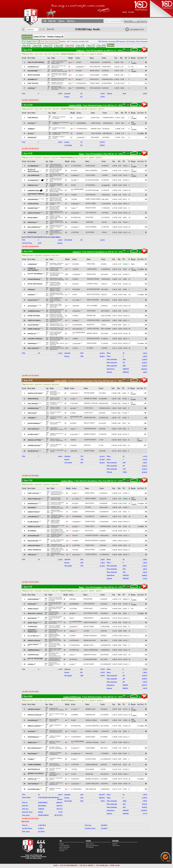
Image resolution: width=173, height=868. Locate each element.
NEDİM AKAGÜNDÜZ (93, 339)
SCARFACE (54, 503)
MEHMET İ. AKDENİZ (92, 731)
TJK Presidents (64, 845)
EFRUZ (60, 417)
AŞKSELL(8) (32, 779)
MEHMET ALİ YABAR (90, 399)
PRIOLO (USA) (53, 637)
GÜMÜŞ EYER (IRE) (54, 636)
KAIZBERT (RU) (57, 122)
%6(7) (125, 325)
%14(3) (125, 604)
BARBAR (55, 527)
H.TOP (101, 440)
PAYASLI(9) (32, 604)
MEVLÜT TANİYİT (89, 423)
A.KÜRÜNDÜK (77, 325)
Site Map (131, 12)
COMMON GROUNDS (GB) (57, 517)
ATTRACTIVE (59, 66)
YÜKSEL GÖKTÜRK (93, 329)
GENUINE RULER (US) (56, 732)
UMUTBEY (52, 737)
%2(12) (125, 348)
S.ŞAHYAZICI (106, 320)
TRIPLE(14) (32, 554)
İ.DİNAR (75, 339)
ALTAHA (52, 414)
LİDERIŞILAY (58, 725)
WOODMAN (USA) (56, 494)
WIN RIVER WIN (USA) (56, 184)
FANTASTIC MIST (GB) (56, 316)
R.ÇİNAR (105, 170)
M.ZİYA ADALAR (90, 195)
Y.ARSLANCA (106, 67)
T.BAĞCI (73, 440)
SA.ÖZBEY (104, 737)
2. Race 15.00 (37, 45)
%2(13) (125, 316)
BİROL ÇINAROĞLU (92, 171)
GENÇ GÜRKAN (54, 211)
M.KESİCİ (104, 765)
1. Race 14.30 (26, 45)
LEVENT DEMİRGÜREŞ (91, 650)
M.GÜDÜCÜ (105, 774)
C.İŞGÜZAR (76, 343)
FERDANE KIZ (66, 122)
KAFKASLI (52, 769)
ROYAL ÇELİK (52, 645)
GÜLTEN (64, 79)
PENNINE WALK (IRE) (57, 508)
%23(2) (125, 720)
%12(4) (125, 222)
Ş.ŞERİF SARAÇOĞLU (92, 784)
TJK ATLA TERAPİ (86, 865)
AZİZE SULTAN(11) (34, 320)
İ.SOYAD (74, 199)
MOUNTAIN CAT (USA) (58, 80)
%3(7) (125, 199)
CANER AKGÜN (95, 62)
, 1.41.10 (119, 154)
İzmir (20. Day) (27, 37)
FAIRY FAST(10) (33, 493)
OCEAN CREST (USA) (56, 218)
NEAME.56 (63, 117)
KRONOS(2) (32, 137)
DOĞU (52, 399)
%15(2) (125, 284)
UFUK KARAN (90, 232)
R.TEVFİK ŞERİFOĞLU (93, 726)
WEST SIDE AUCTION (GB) (56, 199)
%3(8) (124, 408)
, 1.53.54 (118, 481)
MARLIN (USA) (53, 615)
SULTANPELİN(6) (34, 789)
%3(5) (125, 516)
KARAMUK (60, 194)
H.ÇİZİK (73, 399)
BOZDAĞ (52, 770)
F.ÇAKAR (73, 445)
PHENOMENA (60, 540)
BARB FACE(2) (33, 609)
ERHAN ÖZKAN (92, 343)
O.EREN (75, 316)
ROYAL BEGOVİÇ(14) (35, 284)
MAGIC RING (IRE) (55, 340)
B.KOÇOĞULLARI (76, 417)
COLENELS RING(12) (35, 339)
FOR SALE (59, 603)
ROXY (61, 226)
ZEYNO (52, 180)
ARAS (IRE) (53, 194)
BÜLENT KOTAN (91, 208)
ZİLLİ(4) (31, 134)
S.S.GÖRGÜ (106, 217)
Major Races (90, 844)
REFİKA (58, 742)
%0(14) (125, 204)
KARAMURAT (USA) (56, 545)
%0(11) (125, 440)
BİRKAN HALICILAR (90, 640)
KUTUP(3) (31, 123)
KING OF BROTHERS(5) (36, 62)
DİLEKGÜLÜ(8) (33, 541)
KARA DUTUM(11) (34, 545)
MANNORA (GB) (54, 343)
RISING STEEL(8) (34, 329)
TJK (45, 21)
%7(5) (125, 789)
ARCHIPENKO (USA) (56, 529)
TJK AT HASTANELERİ (68, 865)
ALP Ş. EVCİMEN (92, 306)
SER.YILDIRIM (106, 316)
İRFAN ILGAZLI (91, 274)
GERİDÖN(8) (32, 232)
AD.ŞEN (79, 79)
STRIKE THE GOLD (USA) (58, 89)
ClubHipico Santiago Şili (55, 37)
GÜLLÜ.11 (59, 403)
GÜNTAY (52, 714)
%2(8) (125, 185)
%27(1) (125, 709)
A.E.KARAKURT (106, 664)
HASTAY (57, 399)
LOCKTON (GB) (54, 271)
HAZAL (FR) (52, 655)
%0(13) (125, 213)
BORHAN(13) (32, 343)
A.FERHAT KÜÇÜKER (92, 535)
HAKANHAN (53, 446)
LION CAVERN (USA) (55, 265)
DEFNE (56, 720)
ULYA (58, 507)
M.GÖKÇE (105, 71)
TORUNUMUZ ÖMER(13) (36, 194)
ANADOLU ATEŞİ (55, 398)
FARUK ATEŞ (91, 264)
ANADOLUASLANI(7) (35, 393)
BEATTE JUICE (55, 554)
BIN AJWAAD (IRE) (55, 207)
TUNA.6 (61, 429)
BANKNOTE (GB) (54, 283)
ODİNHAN (56, 124)
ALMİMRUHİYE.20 (54, 774)
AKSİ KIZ (58, 769)
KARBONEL (53, 185)
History (62, 844)
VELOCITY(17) (33, 300)
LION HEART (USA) (55, 189)
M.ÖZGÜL (102, 413)
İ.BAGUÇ (72, 631)
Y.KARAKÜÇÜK (108, 123)
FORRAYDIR (65, 133)
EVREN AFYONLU (92, 284)
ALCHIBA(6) (32, 531)
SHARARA (60, 263)
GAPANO (52, 204)
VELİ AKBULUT (90, 516)
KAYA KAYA (89, 754)
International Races (92, 845)
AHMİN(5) (31, 129)
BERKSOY (52, 742)
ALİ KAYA (88, 507)
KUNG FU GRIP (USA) (56, 166)
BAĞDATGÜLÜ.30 (55, 393)
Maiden (81, 154)
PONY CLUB (115, 865)
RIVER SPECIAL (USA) (56, 278)
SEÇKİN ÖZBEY (90, 737)
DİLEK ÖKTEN (90, 503)
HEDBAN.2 (53, 418)
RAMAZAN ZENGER (93, 279)
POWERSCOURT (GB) (56, 179)
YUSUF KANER (95, 75)
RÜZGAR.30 (59, 440)
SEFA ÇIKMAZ (91, 311)
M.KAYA (104, 264)
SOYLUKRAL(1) (33, 429)
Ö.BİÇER (103, 541)
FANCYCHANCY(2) (34, 499)
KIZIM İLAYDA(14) (34, 641)
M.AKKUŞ (104, 306)
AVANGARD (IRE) (56, 498)
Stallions (115, 844)
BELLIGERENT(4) (34, 227)
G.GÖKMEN (103, 399)
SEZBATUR (59, 783)
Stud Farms (116, 845)
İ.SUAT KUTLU (89, 413)
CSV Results (130, 42)
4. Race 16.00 (59, 45)
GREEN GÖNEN (55, 510)
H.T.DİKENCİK (104, 554)
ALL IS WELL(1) (33, 636)
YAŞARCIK (52, 773)
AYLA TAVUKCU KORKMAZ (92, 613)
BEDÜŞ (56, 764)
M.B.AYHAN (104, 655)
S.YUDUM (105, 343)
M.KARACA (104, 613)
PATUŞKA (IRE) (53, 640)
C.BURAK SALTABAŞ (92, 742)
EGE (51, 726)
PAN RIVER (53, 174)
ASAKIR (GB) (61, 546)
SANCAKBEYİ (54, 428)
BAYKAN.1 (53, 450)
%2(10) (125, 522)
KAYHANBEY (56, 118)
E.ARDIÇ (75, 320)
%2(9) (124, 445)
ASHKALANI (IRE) (62, 71)
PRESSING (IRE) (54, 226)
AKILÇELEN (59, 778)
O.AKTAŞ (102, 429)
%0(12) (125, 451)
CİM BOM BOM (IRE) (54, 627)
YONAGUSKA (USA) (57, 70)
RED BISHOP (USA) (55, 273)
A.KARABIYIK (106, 62)
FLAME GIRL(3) (33, 522)
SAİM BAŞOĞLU (89, 618)
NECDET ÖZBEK (91, 204)
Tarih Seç (40, 29)
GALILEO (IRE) (54, 276)
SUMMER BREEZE (54, 659)
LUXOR (53, 61)
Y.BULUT (104, 295)
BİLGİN (51, 720)
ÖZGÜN (58, 409)
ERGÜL (59, 412)
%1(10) (125, 227)
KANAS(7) (31, 295)
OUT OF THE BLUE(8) (35, 658)
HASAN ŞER (89, 774)
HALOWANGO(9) (34, 175)
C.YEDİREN (104, 753)
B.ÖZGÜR (102, 451)
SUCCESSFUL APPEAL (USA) (57, 63)
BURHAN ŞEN (88, 599)
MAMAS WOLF (54, 306)
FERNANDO (53, 263)
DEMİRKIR (53, 435)
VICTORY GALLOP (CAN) (57, 310)
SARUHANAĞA (53, 731)
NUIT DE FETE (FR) (55, 311)
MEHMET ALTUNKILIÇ (92, 779)
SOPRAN (53, 499)
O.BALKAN (75, 204)
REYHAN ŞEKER (89, 393)
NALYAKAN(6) (33, 71)
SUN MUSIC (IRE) (55, 306)
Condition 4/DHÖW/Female (72, 697)
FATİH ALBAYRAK (95, 88)
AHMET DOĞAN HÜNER (93, 199)
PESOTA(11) (32, 222)
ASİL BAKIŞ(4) (33, 403)
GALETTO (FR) (55, 523)
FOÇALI (51, 779)
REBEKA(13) (32, 743)
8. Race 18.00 (101, 45)
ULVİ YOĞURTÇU (91, 213)
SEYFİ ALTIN (89, 531)
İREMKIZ (59, 753)
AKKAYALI (60, 83)
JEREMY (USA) (53, 649)
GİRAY (60, 731)
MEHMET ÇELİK (96, 129)
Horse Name (129, 21)
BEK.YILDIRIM (106, 329)
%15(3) (125, 399)
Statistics (71, 21)
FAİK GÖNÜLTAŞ (95, 67)
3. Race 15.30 (48, 45)
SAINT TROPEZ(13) (34, 550)
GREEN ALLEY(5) (34, 526)
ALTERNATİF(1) (33, 180)
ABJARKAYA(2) (33, 408)
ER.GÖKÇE (76, 289)
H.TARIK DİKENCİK (91, 554)
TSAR (53, 66)
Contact (62, 851)
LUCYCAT (53, 512)
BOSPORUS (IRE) (56, 87)
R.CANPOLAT (76, 754)
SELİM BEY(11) (33, 451)
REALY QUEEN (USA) (57, 531)
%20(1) (125, 264)
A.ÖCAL (104, 222)
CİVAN (59, 499)
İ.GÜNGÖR (80, 137)
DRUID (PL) (52, 743)
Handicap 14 (77, 252)
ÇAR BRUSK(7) (33, 516)
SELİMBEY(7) (33, 79)
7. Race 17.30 (91, 45)
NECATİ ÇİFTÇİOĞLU (93, 294)
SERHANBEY (53, 775)
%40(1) (125, 418)
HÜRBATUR (56, 117)
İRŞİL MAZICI (95, 137)
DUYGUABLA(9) (33, 535)
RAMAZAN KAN (90, 715)
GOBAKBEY (52, 758)
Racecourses (64, 849)
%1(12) (125, 175)
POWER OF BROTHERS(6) (33, 269)
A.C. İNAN (79, 75)
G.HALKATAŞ (106, 204)
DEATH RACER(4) (34, 75)
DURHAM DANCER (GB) (56, 339)
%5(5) (125, 645)
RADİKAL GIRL (54, 269)
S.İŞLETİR (103, 499)
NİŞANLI (62, 137)
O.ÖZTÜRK (75, 232)
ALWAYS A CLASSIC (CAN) (55, 171)
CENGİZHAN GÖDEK (93, 320)
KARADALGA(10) (34, 709)
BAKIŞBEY (53, 403)
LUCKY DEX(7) (33, 644)
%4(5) (124, 429)
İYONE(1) (31, 759)
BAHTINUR (57, 736)
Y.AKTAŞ (75, 550)
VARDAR (52, 434)
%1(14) (125, 329)
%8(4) (125, 613)
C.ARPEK (105, 75)
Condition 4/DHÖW (75, 105)
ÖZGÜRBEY (56, 137)
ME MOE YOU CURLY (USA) (59, 74)
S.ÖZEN (79, 62)
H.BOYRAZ (104, 784)
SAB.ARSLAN (107, 133)
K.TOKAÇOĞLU (81, 83)
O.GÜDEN (75, 227)
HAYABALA (54, 546)
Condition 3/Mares (67, 481)
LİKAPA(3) (31, 88)
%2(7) (125, 531)
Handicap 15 (81, 51)
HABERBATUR (56, 134)
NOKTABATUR (59, 749)
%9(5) (125, 217)
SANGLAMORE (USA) (55, 656)
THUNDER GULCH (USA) (58, 532)
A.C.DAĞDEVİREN (77, 189)
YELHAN (52, 445)
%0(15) (125, 618)
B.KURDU (74, 222)
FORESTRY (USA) (56, 74)
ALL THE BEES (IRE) (56, 274)
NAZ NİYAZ (53, 320)
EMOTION (52, 295)
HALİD (52, 423)
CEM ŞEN (76, 306)
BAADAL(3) (32, 333)
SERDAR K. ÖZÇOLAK (91, 403)
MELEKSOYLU (54, 429)
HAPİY (58, 203)
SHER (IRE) (57, 333)
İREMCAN (58, 445)
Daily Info (52, 21)
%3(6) (125, 526)
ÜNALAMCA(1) (33, 118)
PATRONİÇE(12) (33, 737)
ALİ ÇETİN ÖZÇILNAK (92, 180)
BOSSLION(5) (33, 217)
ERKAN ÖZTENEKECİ (92, 541)
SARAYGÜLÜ (59, 434)
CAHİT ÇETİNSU (96, 133)
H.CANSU (104, 339)
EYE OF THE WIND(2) (35, 274)
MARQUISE (54, 516)
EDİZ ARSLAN (77, 329)
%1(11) (125, 232)
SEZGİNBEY (53, 392)
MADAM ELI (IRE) (54, 348)
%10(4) (125, 311)
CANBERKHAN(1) (34, 311)
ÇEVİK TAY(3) (33, 623)
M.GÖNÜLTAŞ (76, 217)
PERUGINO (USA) (55, 209)
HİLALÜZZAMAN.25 (55, 765)
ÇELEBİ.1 (55, 138)
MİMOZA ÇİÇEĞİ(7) (34, 726)
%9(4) (125, 759)
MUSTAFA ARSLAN (90, 429)
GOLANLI (54, 71)
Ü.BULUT (104, 284)
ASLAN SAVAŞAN (91, 227)
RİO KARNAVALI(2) (34, 748)
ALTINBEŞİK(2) (33, 166)
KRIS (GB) (60, 329)
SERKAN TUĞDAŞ (91, 720)
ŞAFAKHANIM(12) (34, 423)
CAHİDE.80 (57, 423)
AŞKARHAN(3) (33, 199)
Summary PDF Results (117, 42)
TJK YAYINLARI (102, 865)
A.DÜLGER (75, 213)
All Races (111, 45)
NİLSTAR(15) (32, 618)
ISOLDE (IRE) (52, 631)
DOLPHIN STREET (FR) (55, 632)
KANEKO (53, 507)
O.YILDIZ (74, 709)
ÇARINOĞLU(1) (33, 67)
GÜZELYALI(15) (33, 204)
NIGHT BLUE (53, 280)
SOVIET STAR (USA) (57, 84)
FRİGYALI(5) (32, 413)
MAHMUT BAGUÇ (92, 333)
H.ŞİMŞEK (75, 715)
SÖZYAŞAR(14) (33, 784)
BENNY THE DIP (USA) (56, 201)
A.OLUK (75, 348)
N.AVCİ (75, 493)
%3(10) (125, 300)
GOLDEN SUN (54, 342)
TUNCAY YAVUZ (95, 83)
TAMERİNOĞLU (54, 754)
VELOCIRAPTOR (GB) (56, 169)
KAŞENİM (56, 299)
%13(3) (125, 274)
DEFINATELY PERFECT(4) (32, 631)
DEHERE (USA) (54, 198)
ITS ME (51, 618)
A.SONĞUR (103, 503)
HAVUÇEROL (54, 404)
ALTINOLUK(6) (33, 434)
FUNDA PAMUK (90, 748)
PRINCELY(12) (33, 185)
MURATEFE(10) (33, 399)
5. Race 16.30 (69, 45)
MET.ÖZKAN (105, 300)
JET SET (60, 622)
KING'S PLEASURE (55, 288)
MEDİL (63, 128)
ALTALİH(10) (32, 306)
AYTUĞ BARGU (90, 185)
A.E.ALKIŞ (102, 423)
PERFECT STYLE (54, 289)
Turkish (124, 12)
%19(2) (125, 180)
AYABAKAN (52, 753)
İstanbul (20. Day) (39, 37)
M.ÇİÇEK (79, 71)
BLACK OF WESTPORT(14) (33, 170)
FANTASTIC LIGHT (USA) (57, 317)
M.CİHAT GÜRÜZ (89, 664)
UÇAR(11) (31, 664)
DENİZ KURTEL (90, 493)
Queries (61, 21)
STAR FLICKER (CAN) (57, 493)
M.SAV (73, 185)
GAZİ (55, 865)
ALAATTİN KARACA (90, 440)
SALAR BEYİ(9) (33, 325)
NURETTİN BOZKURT (90, 622)
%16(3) (125, 170)
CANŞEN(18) (32, 264)
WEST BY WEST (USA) (56, 337)
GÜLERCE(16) (33, 720)
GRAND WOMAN (54, 232)
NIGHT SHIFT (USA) (55, 312)
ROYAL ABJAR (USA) (57, 349)
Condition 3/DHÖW (60, 381)
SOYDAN (58, 788)
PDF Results (103, 42)
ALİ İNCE (86, 631)
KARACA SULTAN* (55, 440)
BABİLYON (52, 664)
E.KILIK (74, 774)
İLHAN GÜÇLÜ (94, 79)
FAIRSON (54, 83)
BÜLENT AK (91, 325)
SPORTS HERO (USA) (56, 230)
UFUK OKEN (89, 217)
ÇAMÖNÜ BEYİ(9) (34, 445)
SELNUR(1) (32, 507)
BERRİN (58, 626)
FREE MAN (61, 280)
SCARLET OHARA (54, 613)
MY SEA (53, 540)
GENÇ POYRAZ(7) (34, 213)
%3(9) (125, 295)
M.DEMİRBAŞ (80, 88)
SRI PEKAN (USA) (56, 79)
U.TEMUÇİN (106, 208)
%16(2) (125, 403)
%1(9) (125, 208)
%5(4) (125, 512)
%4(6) (124, 393)
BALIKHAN (53, 412)
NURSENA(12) (33, 503)
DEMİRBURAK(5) (34, 650)
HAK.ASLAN (104, 507)
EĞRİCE (52, 407)
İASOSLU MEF (54, 217)
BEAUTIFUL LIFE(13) (35, 613)
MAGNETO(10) (33, 208)
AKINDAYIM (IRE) (54, 221)
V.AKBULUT (104, 516)
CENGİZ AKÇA (90, 545)
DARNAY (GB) (53, 335)
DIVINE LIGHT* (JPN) (55, 304)
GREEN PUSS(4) (34, 512)
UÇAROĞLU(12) (33, 655)
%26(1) (125, 166)
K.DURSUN (103, 493)
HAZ (61, 324)
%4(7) (125, 765)
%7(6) (125, 195)
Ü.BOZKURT (106, 195)
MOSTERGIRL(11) (34, 769)
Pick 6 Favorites (142, 42)
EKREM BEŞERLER (92, 765)
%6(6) (125, 269)
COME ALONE (55, 550)
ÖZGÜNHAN (53, 417)
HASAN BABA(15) (34, 279)
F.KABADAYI (80, 67)
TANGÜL (57, 714)
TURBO (51, 725)
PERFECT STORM (55, 216)
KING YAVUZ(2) (33, 83)
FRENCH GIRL (55, 522)
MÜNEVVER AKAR (90, 418)
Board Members (65, 847)
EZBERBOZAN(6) (34, 191)
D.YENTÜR (105, 180)
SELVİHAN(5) (32, 754)
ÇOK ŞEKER (60, 450)
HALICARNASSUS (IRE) (55, 617)
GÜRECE (59, 758)
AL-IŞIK (51, 760)
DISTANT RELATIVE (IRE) (56, 191)
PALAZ (54, 129)
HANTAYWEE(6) (33, 599)
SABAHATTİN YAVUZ (90, 655)
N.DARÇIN (75, 175)
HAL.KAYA (105, 199)
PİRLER (52, 439)
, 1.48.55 (118, 381)
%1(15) (125, 333)
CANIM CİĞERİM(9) (34, 765)
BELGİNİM (54, 88)
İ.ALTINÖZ (105, 213)
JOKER (51, 764)
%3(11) (125, 306)
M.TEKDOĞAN (107, 83)
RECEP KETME (90, 550)
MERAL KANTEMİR (93, 300)
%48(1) (125, 499)
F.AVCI (75, 295)
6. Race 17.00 (80, 45)
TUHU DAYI (53, 203)
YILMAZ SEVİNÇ (90, 522)
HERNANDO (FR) (54, 285)
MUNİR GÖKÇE (95, 71)
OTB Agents (90, 847)
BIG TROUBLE (53, 622)
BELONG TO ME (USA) (56, 167)
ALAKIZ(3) (31, 731)
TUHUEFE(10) (32, 627)
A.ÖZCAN (103, 545)
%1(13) (125, 659)
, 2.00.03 (118, 51)
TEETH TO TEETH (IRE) (55, 598)
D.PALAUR (76, 311)
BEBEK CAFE (53, 190)
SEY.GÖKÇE (105, 726)
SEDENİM (61, 503)
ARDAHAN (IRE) (54, 195)
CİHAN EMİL (89, 222)
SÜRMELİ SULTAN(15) (36, 773)
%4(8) (125, 289)
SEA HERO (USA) (56, 541)
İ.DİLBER (75, 531)
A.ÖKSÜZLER (104, 418)
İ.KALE (73, 208)
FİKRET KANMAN (91, 499)
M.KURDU (106, 137)
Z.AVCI (103, 742)
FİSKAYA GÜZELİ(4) (35, 715)
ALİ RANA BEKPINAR (93, 289)
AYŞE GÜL (87, 445)
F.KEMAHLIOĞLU (108, 79)
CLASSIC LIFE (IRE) (55, 284)
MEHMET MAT (91, 316)
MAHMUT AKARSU (90, 434)
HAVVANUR (52, 599)
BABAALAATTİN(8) (34, 440)
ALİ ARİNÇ (90, 348)
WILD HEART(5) (33, 348)
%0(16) (125, 343)
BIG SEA (52, 170)
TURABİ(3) (32, 418)
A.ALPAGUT (75, 779)
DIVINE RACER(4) (34, 316)
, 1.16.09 (118, 105)
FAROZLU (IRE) (54, 208)
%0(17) (125, 320)
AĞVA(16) (31, 289)
